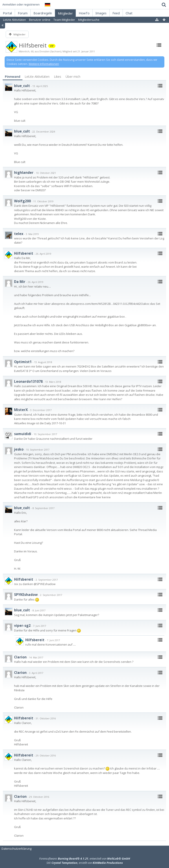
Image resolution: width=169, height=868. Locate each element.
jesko (19, 449)
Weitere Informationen (44, 64)
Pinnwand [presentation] (13, 77)
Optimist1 (23, 362)
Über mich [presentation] (73, 77)
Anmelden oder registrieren (21, 4)
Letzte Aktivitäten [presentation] (37, 77)
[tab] (13, 77)
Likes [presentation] (58, 77)
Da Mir (20, 282)
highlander (24, 172)
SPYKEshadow (26, 595)
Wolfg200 (22, 201)
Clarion (20, 657)
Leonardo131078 (28, 381)
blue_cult (22, 86)
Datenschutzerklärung (17, 849)
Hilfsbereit (24, 253)
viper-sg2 (22, 625)
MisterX (21, 410)
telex (19, 234)
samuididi (23, 434)
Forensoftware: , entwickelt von (85, 859)
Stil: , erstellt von (85, 863)
